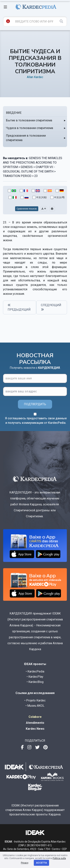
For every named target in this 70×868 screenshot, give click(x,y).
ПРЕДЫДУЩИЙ (19, 307)
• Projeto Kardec (35, 700)
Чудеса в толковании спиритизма (29, 128)
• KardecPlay (35, 677)
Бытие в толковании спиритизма (29, 120)
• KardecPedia (35, 671)
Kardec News (35, 729)
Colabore (35, 717)
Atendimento (35, 723)
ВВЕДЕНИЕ (14, 113)
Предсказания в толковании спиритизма (26, 138)
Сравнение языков (27, 209)
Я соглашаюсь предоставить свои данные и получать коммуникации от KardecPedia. (36, 421)
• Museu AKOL (35, 706)
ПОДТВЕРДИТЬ (35, 404)
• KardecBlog (35, 682)
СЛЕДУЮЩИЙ (51, 307)
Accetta (41, 863)
